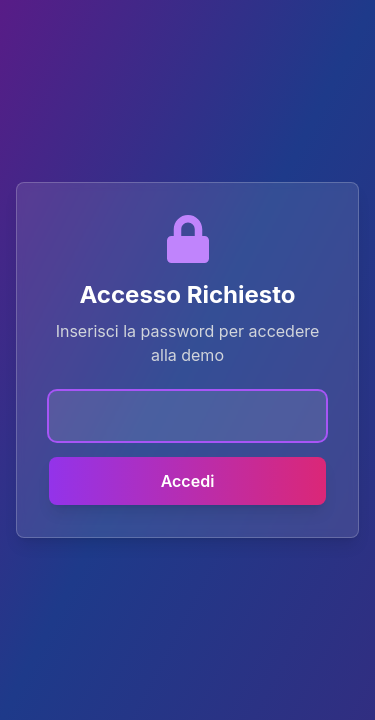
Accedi (188, 481)
